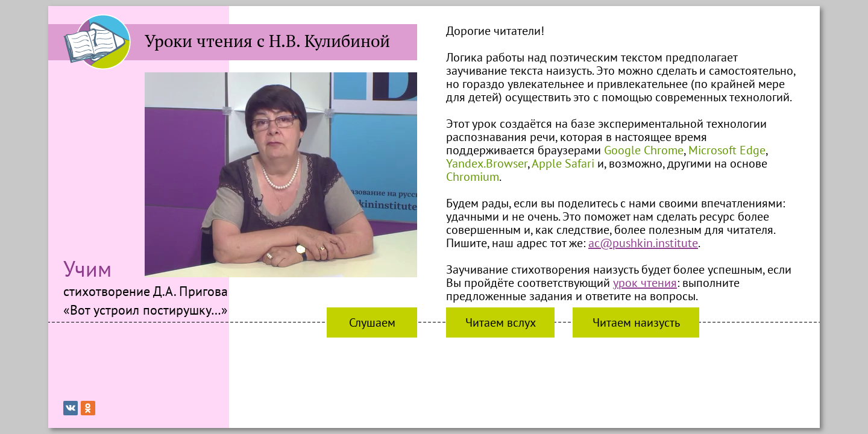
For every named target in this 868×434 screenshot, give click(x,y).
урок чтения (645, 283)
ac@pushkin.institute (643, 243)
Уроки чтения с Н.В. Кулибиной (267, 41)
